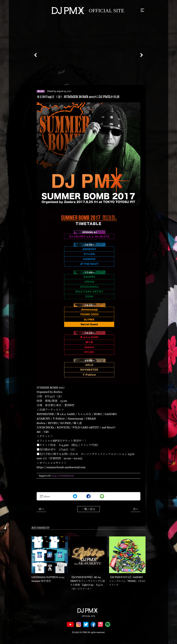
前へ (41, 509)
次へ (136, 509)
